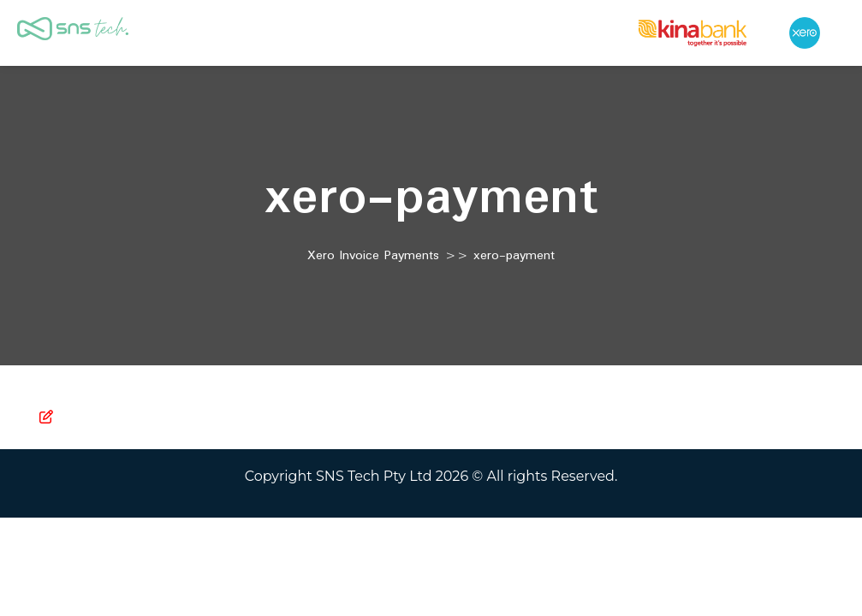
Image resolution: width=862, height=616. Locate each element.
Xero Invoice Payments (373, 256)
